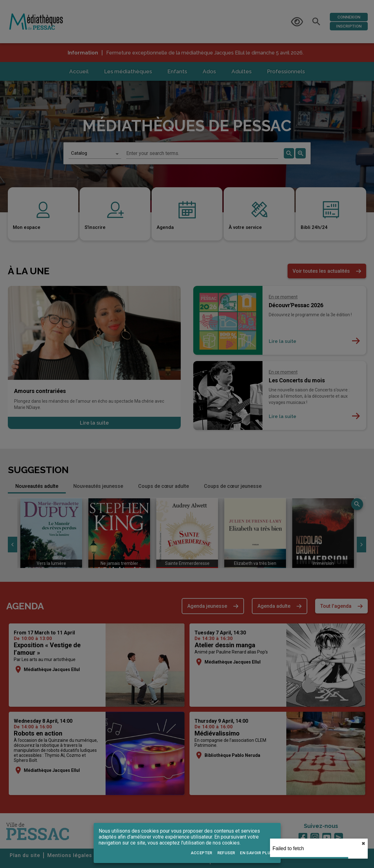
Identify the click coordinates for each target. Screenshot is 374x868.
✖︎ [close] (363, 844)
